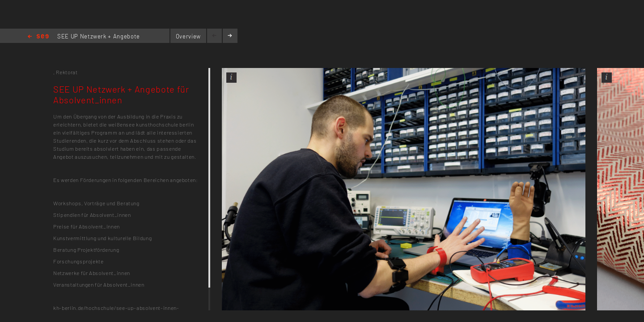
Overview (188, 36)
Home (38, 37)
